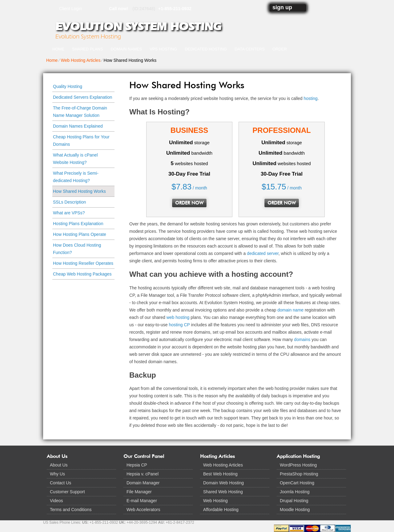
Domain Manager (143, 483)
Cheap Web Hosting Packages (82, 274)
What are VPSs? (69, 213)
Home (58, 49)
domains (302, 339)
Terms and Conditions (71, 510)
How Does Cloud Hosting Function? (77, 249)
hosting (311, 98)
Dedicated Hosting (206, 49)
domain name (290, 310)
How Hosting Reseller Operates (83, 263)
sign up (282, 7)
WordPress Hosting (298, 465)
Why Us (57, 474)
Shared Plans (87, 49)
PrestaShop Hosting (299, 474)
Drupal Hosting (294, 501)
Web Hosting (215, 501)
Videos (56, 501)
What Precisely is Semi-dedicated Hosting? (76, 177)
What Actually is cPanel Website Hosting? (75, 159)
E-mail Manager (142, 501)
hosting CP (179, 325)
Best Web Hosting (220, 474)
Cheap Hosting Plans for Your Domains (81, 141)
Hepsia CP (137, 465)
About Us (59, 465)
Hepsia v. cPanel (143, 474)
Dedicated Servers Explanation (82, 97)
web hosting (178, 317)
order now (189, 203)
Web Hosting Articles (80, 60)
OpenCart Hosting (297, 483)
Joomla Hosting (295, 492)
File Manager (139, 492)
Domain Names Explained (78, 126)
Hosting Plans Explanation (78, 224)
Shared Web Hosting (223, 492)
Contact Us (60, 483)
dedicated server (263, 253)
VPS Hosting (163, 49)
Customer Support (67, 492)
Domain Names (126, 49)
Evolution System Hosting (138, 26)
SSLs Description (69, 202)
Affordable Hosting (221, 510)
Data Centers (250, 49)
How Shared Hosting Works (79, 191)
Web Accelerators (143, 510)
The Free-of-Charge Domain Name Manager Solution (80, 112)
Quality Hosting (68, 86)
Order (280, 49)
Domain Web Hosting (223, 483)
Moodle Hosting (295, 510)
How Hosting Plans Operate (80, 234)
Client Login (70, 8)
